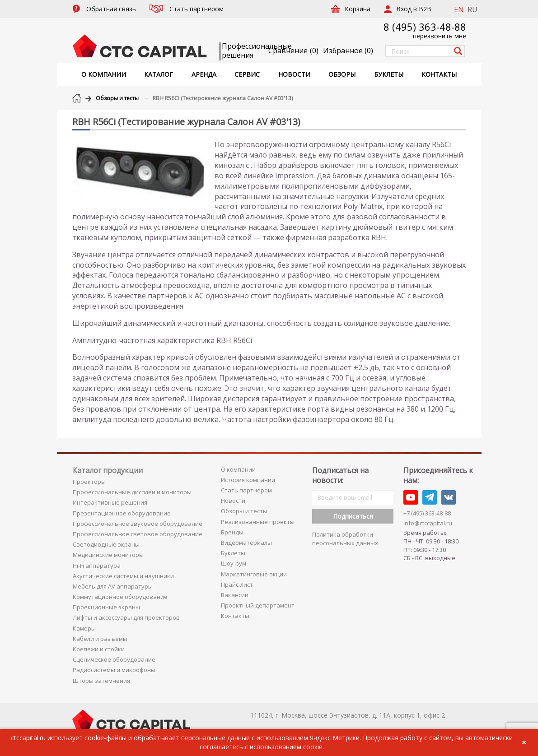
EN (459, 9)
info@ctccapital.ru (428, 523)
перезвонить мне (440, 36)
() (348, 51)
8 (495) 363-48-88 (425, 27)
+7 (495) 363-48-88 (427, 513)
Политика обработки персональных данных (345, 539)
